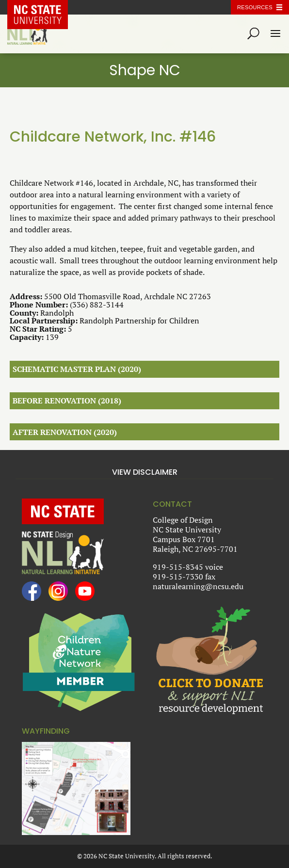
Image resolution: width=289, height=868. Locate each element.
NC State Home (45, 7)
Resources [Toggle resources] (255, 7)
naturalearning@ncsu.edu (198, 586)
